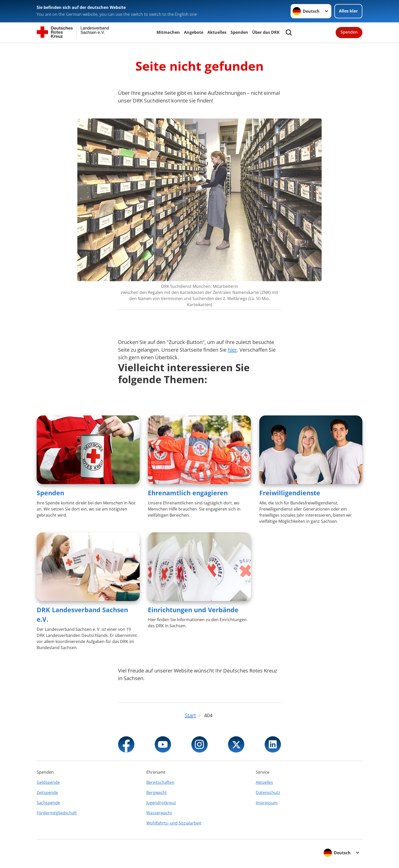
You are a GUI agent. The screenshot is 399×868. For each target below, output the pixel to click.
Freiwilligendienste (290, 493)
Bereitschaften (160, 782)
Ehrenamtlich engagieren (188, 493)
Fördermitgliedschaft (57, 813)
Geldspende (48, 782)
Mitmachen (168, 32)
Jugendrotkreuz (161, 803)
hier (232, 350)
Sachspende (48, 803)
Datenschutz (268, 792)
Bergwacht (156, 792)
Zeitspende (47, 792)
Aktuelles (217, 32)
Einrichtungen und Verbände (193, 610)
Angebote (194, 32)
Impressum (267, 803)
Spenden (239, 32)
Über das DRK (266, 32)
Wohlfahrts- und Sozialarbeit (174, 823)
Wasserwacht (159, 813)
